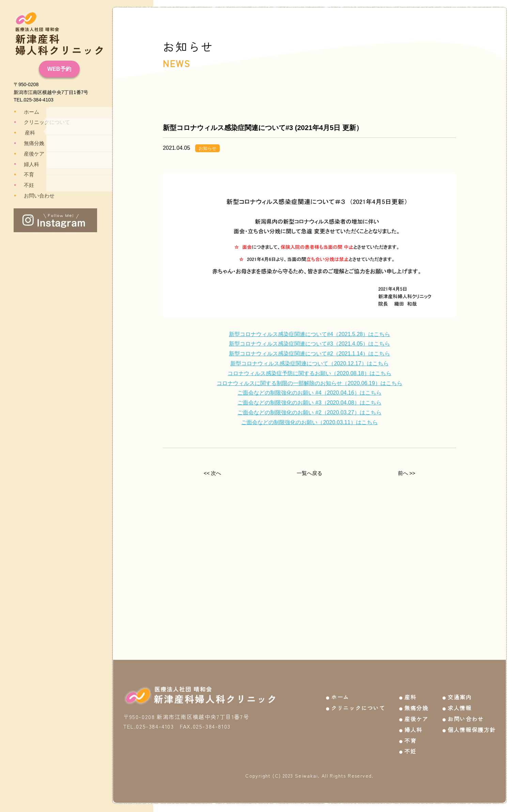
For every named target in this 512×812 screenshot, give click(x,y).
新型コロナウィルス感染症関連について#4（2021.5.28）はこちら (309, 334)
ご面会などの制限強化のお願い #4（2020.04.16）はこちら (309, 393)
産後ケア (29, 154)
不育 (25, 175)
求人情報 (460, 704)
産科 (26, 133)
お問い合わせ (34, 196)
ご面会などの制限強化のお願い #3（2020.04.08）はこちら (309, 403)
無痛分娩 (29, 143)
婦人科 (27, 164)
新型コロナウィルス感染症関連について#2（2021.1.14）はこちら (309, 354)
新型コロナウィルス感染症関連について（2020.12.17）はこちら (309, 363)
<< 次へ (212, 473)
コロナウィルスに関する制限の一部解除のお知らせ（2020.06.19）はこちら (309, 383)
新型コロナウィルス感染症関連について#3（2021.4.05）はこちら (309, 344)
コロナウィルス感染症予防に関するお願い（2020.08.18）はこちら (309, 373)
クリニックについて (41, 122)
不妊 (25, 185)
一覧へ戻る (309, 473)
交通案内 (460, 693)
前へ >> (407, 473)
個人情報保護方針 (472, 726)
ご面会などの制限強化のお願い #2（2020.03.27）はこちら (309, 412)
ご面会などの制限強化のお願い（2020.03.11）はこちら (309, 422)
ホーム (27, 112)
